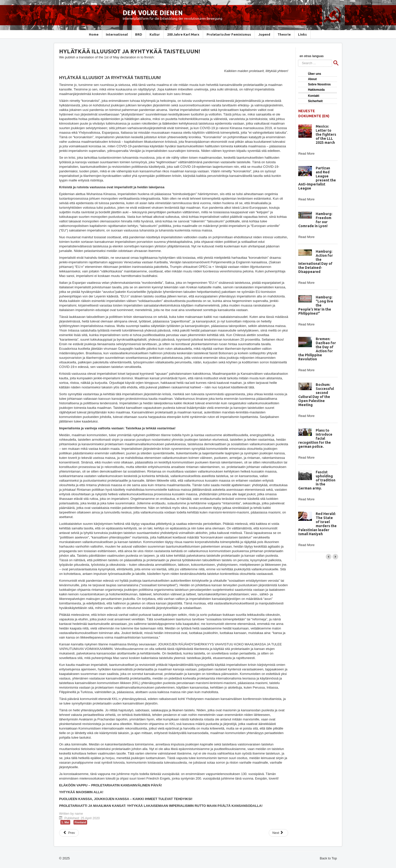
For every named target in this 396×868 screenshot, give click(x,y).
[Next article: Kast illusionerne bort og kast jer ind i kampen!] (279, 833)
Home (94, 34)
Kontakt (314, 96)
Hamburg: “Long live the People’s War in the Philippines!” (316, 305)
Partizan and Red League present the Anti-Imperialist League (317, 178)
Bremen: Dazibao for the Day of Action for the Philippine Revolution (317, 349)
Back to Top (328, 858)
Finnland (80, 822)
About (312, 79)
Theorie (284, 34)
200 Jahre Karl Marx (183, 34)
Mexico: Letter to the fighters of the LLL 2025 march (326, 134)
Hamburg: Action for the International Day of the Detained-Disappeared (315, 262)
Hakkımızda (316, 90)
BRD (139, 34)
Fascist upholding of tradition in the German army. (317, 480)
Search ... (298, 60)
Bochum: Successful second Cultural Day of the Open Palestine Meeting (316, 395)
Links (302, 34)
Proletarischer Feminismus (229, 34)
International (117, 34)
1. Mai (65, 822)
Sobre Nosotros (319, 84)
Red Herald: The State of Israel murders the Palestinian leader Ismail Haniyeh (317, 524)
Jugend (264, 34)
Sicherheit (315, 101)
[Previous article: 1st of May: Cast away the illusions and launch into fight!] (69, 833)
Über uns (314, 74)
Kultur (155, 34)
